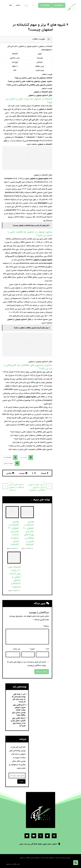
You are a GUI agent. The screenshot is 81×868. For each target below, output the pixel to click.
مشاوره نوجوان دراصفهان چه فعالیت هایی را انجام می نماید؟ (30, 81)
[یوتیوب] (34, 836)
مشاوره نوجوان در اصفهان (39, 179)
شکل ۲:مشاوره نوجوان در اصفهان (40, 95)
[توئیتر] (47, 836)
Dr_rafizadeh (7, 457)
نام (47, 649)
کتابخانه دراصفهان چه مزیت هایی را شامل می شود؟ (33, 78)
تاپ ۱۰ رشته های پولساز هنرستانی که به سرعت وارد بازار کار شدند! (19, 698)
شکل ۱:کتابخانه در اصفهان (43, 92)
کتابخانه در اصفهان (45, 109)
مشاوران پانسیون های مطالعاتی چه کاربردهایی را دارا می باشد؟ (29, 85)
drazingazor (43, 203)
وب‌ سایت (16, 649)
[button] (48, 40)
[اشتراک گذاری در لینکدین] (10, 473)
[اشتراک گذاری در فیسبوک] (45, 473)
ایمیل (32, 649)
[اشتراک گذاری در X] (34, 473)
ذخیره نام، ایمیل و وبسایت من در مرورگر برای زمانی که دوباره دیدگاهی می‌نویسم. (26, 664)
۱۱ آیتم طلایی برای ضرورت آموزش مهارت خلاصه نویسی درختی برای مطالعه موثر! (19, 710)
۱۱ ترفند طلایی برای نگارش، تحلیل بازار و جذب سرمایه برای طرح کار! (18, 722)
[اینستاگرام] (41, 836)
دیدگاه (46, 626)
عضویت (21, 781)
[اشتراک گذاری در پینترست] (23, 473)
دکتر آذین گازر (34, 120)
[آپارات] (54, 836)
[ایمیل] (27, 836)
